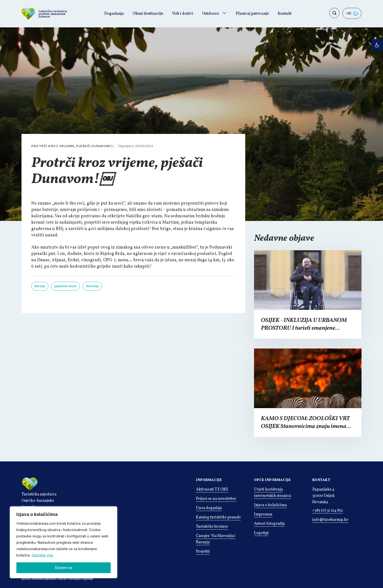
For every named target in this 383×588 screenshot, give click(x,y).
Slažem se (64, 568)
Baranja (40, 286)
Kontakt (285, 14)
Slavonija (92, 286)
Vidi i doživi (183, 14)
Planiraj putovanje (252, 14)
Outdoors (210, 14)
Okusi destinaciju (148, 14)
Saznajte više (43, 555)
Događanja (114, 14)
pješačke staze (65, 286)
